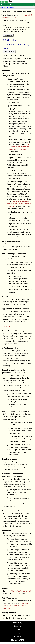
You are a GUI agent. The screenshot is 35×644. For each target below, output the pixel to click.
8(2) (4, 414)
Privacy (17, 633)
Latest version (8, 35)
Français (32, 2)
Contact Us (17, 636)
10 (4, 514)
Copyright (18, 629)
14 (4, 615)
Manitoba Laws (6, 5)
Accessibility (17, 623)
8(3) (4, 462)
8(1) (4, 375)
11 (4, 533)
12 (4, 591)
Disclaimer (17, 626)
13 (4, 601)
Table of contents (9, 52)
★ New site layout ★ (8, 7)
